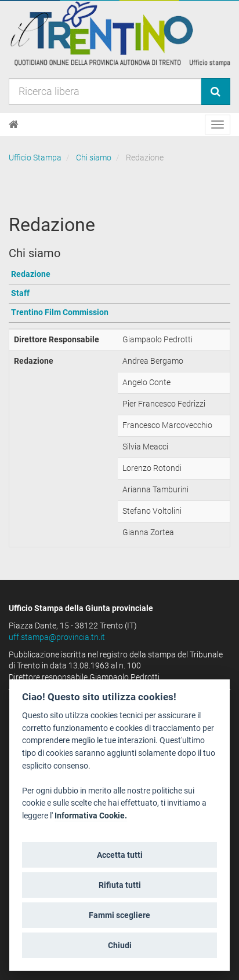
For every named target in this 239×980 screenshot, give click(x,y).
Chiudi (120, 945)
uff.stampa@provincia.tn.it (57, 637)
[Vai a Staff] (119, 294)
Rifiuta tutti (120, 885)
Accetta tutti (120, 855)
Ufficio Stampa (35, 158)
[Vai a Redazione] (119, 275)
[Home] (14, 125)
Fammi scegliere (119, 915)
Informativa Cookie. (91, 816)
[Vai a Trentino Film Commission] (119, 313)
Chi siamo (94, 158)
